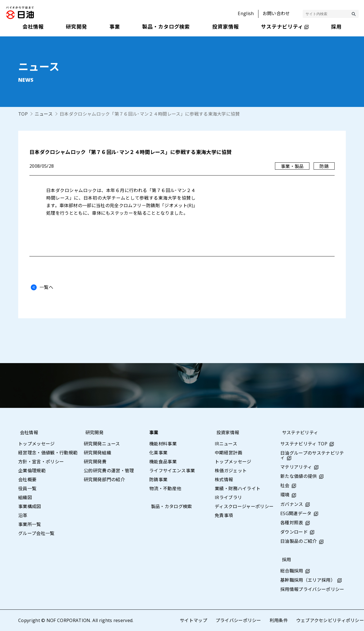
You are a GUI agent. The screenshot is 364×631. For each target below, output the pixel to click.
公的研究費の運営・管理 (109, 471)
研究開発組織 (97, 453)
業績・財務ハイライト (238, 489)
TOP (23, 114)
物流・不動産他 (165, 489)
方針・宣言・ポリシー (41, 462)
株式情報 (224, 480)
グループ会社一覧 (36, 533)
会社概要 (27, 480)
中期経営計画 (228, 453)
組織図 (25, 497)
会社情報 (27, 433)
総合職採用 (292, 571)
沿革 (23, 515)
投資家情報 (226, 433)
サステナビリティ (298, 433)
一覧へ (41, 287)
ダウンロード (294, 532)
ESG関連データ (296, 513)
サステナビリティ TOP (304, 444)
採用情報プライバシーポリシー (312, 589)
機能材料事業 (163, 444)
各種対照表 (292, 523)
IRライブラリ (228, 497)
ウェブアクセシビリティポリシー (330, 620)
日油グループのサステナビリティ (312, 455)
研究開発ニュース (102, 444)
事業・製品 (292, 166)
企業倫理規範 (32, 471)
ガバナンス (292, 504)
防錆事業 (158, 480)
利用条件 (278, 620)
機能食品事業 (163, 462)
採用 (285, 560)
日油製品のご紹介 (299, 541)
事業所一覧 (30, 524)
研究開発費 (95, 462)
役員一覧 (27, 489)
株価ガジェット (231, 471)
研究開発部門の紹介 (104, 480)
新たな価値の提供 (299, 476)
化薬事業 (158, 453)
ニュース (44, 114)
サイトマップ (193, 620)
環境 (285, 495)
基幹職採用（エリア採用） (308, 580)
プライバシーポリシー (238, 620)
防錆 (324, 166)
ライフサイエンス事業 (172, 471)
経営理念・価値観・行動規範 (48, 453)
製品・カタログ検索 (170, 506)
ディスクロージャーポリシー (244, 506)
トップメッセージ (37, 444)
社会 (285, 485)
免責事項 (224, 515)
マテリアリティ (296, 467)
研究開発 (93, 433)
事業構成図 (30, 506)
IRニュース (226, 444)
